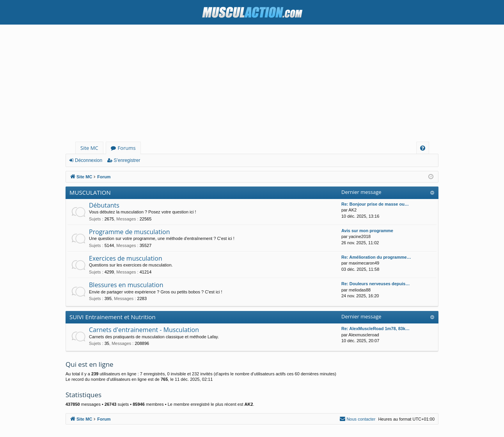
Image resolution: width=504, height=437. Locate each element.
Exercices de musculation (126, 258)
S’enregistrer (127, 160)
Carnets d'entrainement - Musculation (144, 330)
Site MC (89, 148)
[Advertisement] (252, 83)
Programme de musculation (129, 232)
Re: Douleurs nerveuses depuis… (375, 284)
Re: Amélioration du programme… (376, 257)
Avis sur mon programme (367, 231)
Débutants (104, 205)
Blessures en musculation (126, 285)
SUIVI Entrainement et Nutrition (113, 317)
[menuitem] (423, 148)
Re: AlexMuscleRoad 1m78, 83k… (375, 329)
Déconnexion (89, 160)
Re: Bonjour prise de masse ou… (375, 204)
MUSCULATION (90, 192)
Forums (127, 148)
